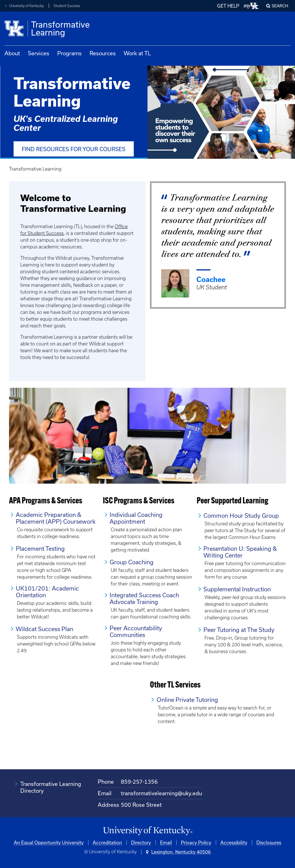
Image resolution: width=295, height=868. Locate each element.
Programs (69, 53)
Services (39, 53)
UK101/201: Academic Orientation (47, 592)
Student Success (67, 6)
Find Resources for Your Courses (74, 149)
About (12, 53)
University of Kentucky (26, 6)
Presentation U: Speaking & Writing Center (240, 552)
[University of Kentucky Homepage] (147, 831)
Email (166, 842)
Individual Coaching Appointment (136, 518)
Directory (141, 842)
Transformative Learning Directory (51, 787)
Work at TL (137, 53)
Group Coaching (132, 562)
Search (280, 6)
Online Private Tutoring (187, 700)
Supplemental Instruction (237, 589)
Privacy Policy (196, 842)
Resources (103, 53)
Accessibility (234, 842)
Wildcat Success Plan (45, 629)
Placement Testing (40, 548)
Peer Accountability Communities (136, 631)
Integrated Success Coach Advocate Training (144, 598)
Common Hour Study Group (241, 515)
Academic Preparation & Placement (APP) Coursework (56, 518)
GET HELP (228, 6)
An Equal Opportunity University (49, 842)
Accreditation (107, 842)
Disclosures (269, 842)
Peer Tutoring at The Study (239, 630)
